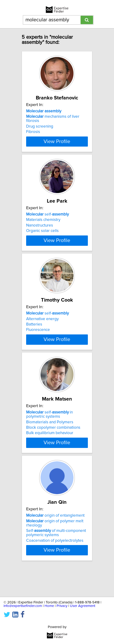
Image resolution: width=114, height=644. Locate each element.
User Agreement (83, 606)
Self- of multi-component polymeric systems (56, 558)
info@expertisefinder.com (23, 606)
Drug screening (40, 126)
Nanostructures (40, 230)
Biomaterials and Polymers (50, 443)
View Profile (57, 146)
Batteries (34, 337)
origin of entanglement (55, 541)
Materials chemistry (43, 224)
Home (49, 606)
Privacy (62, 606)
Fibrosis (33, 132)
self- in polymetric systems (49, 436)
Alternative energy (42, 331)
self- (47, 219)
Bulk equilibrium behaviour (50, 454)
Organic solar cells (42, 235)
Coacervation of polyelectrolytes (55, 566)
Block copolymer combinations (53, 449)
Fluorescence (38, 342)
